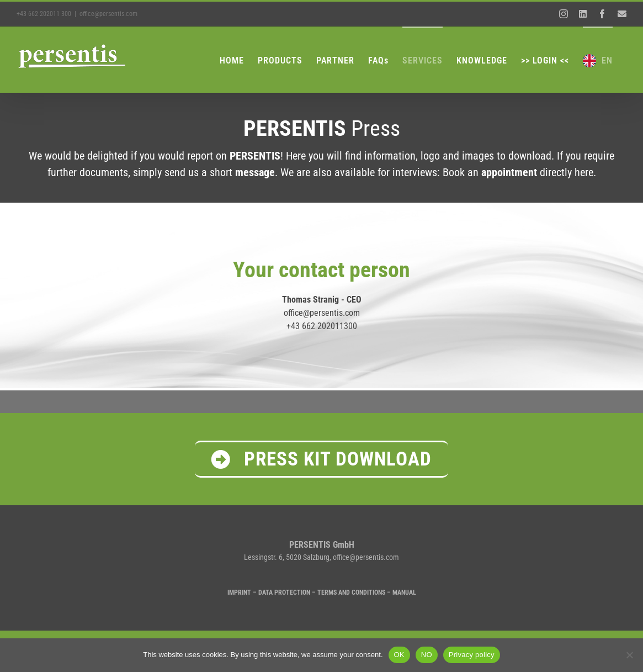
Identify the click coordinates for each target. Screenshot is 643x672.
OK (399, 655)
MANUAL (404, 592)
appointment (509, 172)
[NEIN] (629, 655)
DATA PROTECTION (284, 592)
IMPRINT (239, 592)
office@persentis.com (108, 14)
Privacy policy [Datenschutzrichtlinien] (472, 655)
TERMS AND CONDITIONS (351, 592)
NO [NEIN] (427, 655)
